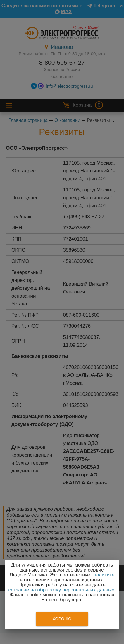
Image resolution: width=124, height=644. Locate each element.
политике (104, 575)
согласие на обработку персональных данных (61, 590)
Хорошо (62, 619)
